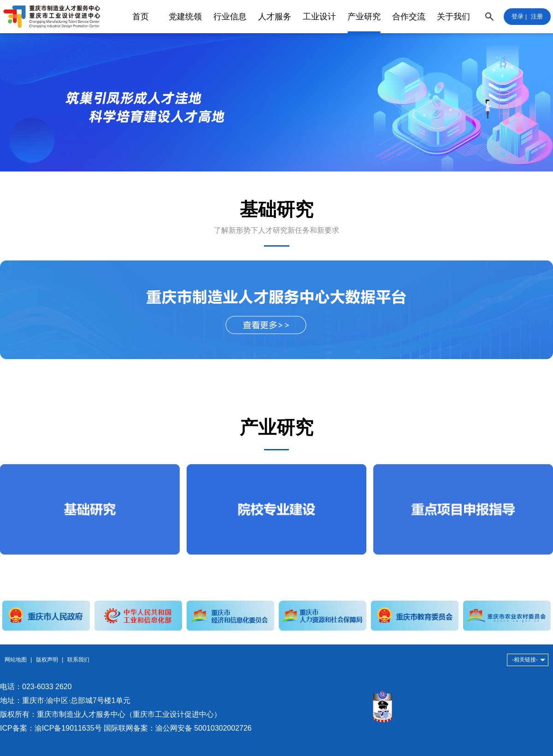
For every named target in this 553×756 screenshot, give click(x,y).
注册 (537, 16)
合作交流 (409, 17)
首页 (141, 17)
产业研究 (364, 17)
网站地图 (16, 660)
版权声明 (47, 660)
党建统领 (185, 17)
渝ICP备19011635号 (68, 728)
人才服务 (275, 17)
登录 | (519, 16)
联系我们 (78, 660)
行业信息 (230, 17)
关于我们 (453, 17)
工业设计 (319, 17)
